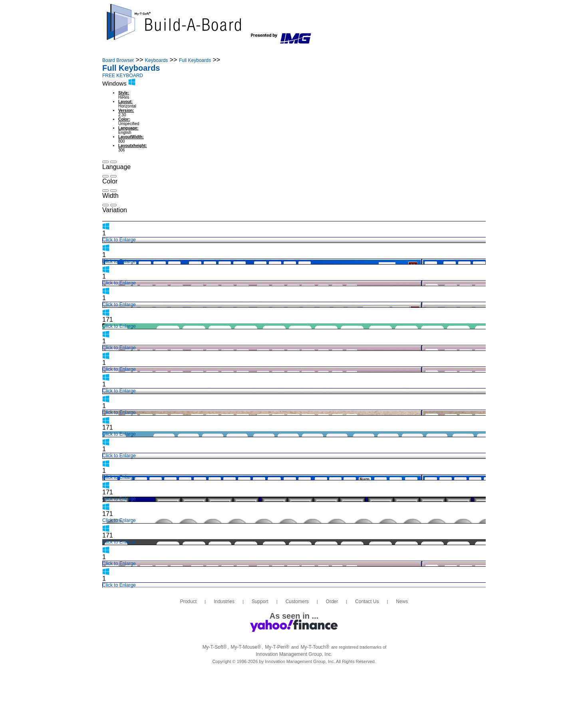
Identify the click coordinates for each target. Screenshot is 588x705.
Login (446, 51)
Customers (273, 51)
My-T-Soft (215, 647)
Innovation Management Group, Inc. (294, 654)
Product (138, 51)
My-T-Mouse (246, 647)
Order (315, 51)
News (399, 51)
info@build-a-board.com (429, 25)
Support (227, 51)
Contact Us (358, 51)
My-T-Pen (277, 647)
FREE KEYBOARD (123, 76)
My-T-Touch (315, 647)
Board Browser (118, 60)
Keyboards (156, 60)
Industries (181, 51)
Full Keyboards (195, 60)
